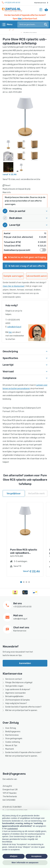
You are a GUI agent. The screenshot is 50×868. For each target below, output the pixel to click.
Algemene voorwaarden (16, 693)
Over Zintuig (11, 728)
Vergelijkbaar (14, 493)
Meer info (7, 192)
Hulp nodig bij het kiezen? (16, 703)
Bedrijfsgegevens (13, 732)
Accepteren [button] (36, 856)
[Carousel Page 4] (29, 582)
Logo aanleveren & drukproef (18, 689)
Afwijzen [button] (14, 856)
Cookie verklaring (13, 742)
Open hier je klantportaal (13, 286)
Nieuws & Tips (11, 745)
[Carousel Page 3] (26, 582)
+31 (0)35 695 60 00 (11, 3)
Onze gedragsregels (14, 739)
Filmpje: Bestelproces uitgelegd (19, 683)
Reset (8, 185)
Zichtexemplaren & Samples (18, 700)
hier (20, 19)
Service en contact (14, 679)
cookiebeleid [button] (12, 829)
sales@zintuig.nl (14, 327)
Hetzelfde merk (36, 493)
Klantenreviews (12, 735)
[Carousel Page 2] (24, 582)
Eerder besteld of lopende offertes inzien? (23, 707)
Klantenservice (41, 3)
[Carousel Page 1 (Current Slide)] (21, 582)
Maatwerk (10, 749)
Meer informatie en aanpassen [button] (25, 863)
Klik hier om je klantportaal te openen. (21, 710)
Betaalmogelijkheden (14, 696)
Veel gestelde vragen (14, 686)
